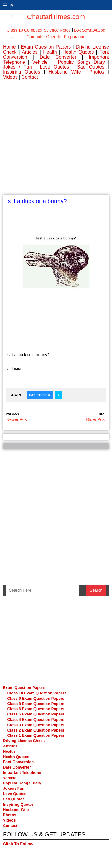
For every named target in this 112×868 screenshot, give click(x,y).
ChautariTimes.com (56, 17)
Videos (10, 77)
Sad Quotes (91, 67)
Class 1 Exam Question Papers (36, 735)
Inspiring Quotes (22, 72)
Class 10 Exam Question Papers (37, 693)
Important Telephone (22, 773)
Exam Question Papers (46, 47)
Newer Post (17, 419)
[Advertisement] (56, 139)
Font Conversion (18, 762)
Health (50, 52)
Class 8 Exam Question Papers (36, 704)
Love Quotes (54, 67)
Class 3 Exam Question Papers (36, 725)
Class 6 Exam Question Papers (36, 709)
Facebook (40, 395)
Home (9, 47)
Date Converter (58, 57)
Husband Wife (65, 72)
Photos (97, 72)
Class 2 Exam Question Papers (36, 730)
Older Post (96, 419)
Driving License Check (24, 741)
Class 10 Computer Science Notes (39, 30)
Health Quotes (78, 52)
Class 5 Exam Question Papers (36, 714)
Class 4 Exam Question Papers (36, 720)
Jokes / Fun (17, 67)
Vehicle (40, 62)
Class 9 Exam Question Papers (36, 698)
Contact (30, 77)
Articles (30, 52)
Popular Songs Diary (81, 62)
